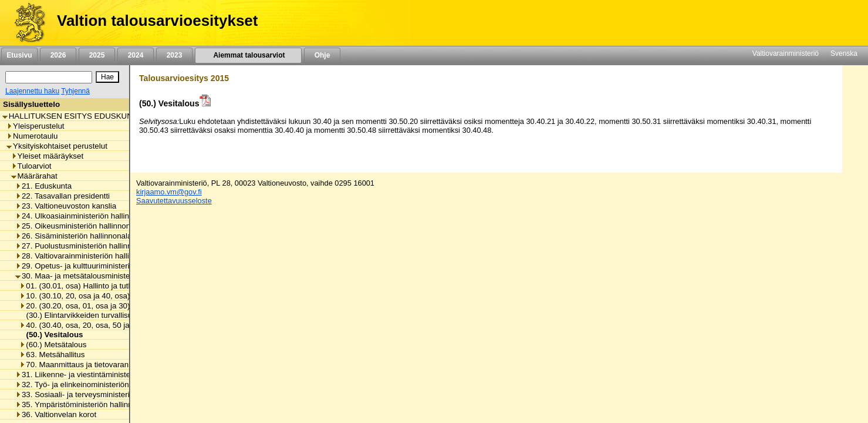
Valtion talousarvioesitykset (157, 21)
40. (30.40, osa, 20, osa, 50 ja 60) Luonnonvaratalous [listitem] (115, 325)
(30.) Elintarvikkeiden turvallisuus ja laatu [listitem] (94, 315)
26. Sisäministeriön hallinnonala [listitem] (73, 236)
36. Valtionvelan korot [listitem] (56, 414)
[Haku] (49, 77)
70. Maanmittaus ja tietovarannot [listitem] (79, 365)
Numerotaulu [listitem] (32, 136)
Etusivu (19, 55)
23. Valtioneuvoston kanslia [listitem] (66, 206)
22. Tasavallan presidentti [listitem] (63, 196)
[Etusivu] (26, 23)
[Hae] (107, 77)
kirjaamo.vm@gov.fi (169, 192)
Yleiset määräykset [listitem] (48, 156)
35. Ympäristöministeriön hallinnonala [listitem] (83, 404)
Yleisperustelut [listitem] (35, 126)
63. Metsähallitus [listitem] (52, 355)
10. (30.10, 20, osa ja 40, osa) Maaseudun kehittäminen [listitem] (119, 296)
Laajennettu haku (32, 91)
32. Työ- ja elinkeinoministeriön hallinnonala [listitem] (94, 385)
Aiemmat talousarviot (248, 55)
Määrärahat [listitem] (34, 176)
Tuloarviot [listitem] (31, 166)
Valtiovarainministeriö (786, 53)
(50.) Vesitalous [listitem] (51, 335)
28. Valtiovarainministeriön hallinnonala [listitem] (86, 256)
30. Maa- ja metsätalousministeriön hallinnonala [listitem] (101, 276)
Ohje (322, 55)
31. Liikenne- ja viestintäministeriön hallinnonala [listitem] (101, 375)
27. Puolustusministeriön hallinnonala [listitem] (83, 246)
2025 (97, 55)
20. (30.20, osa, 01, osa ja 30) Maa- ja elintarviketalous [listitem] (118, 306)
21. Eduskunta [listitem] (43, 186)
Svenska (844, 53)
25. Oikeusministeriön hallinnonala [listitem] (78, 226)
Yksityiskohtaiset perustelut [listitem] (57, 146)
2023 (174, 55)
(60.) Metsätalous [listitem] (53, 345)
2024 (136, 55)
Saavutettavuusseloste (174, 201)
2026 (58, 55)
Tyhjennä (75, 91)
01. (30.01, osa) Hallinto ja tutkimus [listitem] (84, 286)
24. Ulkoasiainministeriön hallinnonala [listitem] (84, 216)
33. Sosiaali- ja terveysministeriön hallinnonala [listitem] (99, 395)
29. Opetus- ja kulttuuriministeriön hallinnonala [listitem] (99, 266)
